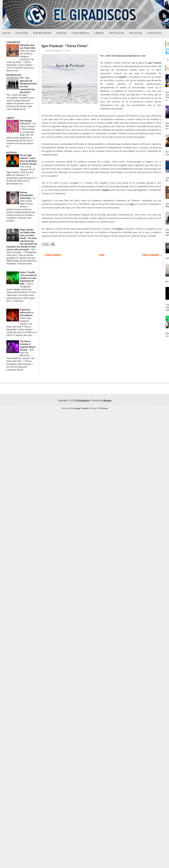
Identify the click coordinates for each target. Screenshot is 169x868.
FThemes (104, 408)
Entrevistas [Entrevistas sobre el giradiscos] (42, 33)
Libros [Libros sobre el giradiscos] (99, 33)
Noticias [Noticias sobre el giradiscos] (22, 33)
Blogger (108, 400)
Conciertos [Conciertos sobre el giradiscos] (80, 33)
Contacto (154, 33)
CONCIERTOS (13, 42)
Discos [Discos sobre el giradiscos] (62, 33)
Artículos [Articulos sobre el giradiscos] (117, 33)
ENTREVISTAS (14, 75)
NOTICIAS (12, 152)
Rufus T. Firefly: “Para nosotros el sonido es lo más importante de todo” (28, 278)
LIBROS (10, 118)
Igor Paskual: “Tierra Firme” (65, 46)
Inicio (7, 33)
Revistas (136, 33)
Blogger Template (82, 408)
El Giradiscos (83, 400)
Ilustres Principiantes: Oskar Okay (27, 195)
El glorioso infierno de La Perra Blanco (27, 313)
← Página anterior (52, 255)
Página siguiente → (152, 255)
